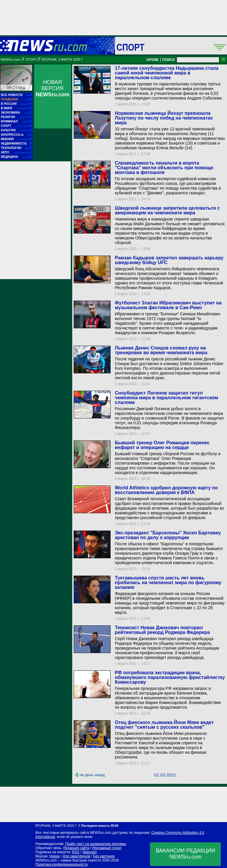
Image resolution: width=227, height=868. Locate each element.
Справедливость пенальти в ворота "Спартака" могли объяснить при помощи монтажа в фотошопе (164, 168)
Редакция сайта (76, 848)
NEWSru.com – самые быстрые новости (68, 860)
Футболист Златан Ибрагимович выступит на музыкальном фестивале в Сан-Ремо (168, 305)
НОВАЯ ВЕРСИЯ (52, 88)
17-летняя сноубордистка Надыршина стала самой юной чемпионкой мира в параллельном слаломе (166, 73)
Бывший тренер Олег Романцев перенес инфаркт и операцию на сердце (162, 445)
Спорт (130, 47)
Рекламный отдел (107, 848)
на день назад (92, 775)
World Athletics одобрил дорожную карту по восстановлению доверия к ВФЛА (166, 490)
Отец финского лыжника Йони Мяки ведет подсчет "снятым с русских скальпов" (164, 725)
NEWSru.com (10, 59)
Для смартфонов (76, 856)
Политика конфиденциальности (61, 864)
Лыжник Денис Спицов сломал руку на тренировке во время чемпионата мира (161, 350)
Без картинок (104, 856)
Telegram (89, 852)
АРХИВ (152, 60)
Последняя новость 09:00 (100, 826)
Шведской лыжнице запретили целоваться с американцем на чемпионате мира (167, 210)
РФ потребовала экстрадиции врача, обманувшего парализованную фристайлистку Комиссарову (170, 677)
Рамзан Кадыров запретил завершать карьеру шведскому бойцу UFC (169, 260)
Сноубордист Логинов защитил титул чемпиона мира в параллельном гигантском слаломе (166, 398)
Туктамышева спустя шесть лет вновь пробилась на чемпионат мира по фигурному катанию (168, 583)
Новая (54, 856)
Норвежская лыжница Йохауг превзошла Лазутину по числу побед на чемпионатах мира (164, 118)
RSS (76, 852)
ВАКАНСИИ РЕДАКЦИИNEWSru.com (186, 854)
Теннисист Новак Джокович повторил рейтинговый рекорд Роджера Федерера (162, 630)
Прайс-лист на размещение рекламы (96, 844)
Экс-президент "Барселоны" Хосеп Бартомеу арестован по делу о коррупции (168, 535)
